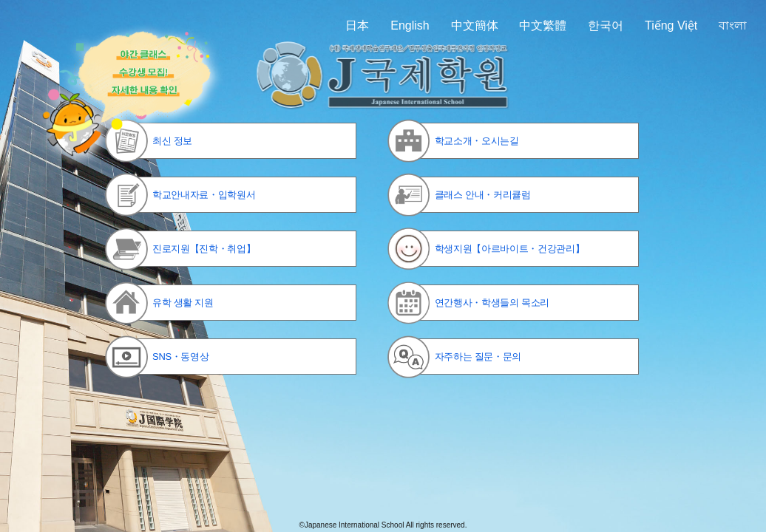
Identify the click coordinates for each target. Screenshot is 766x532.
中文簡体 (475, 25)
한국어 (606, 25)
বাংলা (733, 25)
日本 (357, 25)
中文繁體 (543, 25)
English (410, 25)
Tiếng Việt (671, 25)
